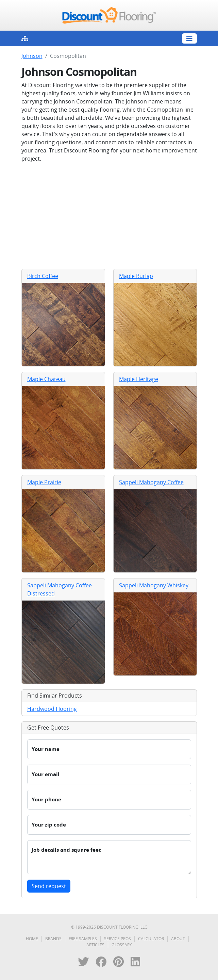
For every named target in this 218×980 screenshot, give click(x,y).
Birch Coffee (43, 276)
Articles (95, 945)
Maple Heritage (139, 379)
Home (32, 939)
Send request (49, 886)
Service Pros (118, 939)
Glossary (122, 945)
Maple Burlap (136, 276)
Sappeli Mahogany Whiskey (154, 585)
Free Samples (83, 939)
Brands (53, 939)
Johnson (32, 56)
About (178, 939)
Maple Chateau (46, 379)
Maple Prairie (44, 482)
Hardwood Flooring (52, 709)
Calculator (151, 939)
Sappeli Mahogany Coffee (151, 482)
